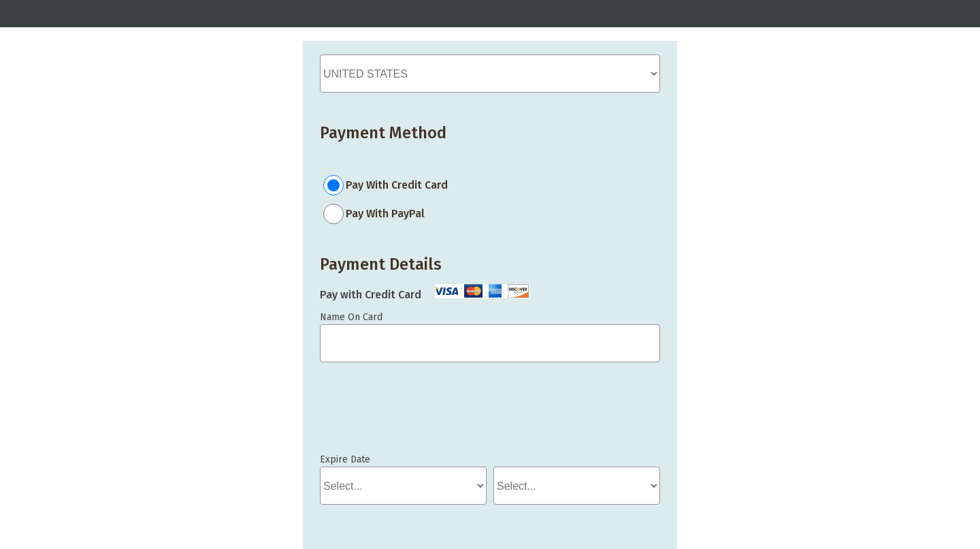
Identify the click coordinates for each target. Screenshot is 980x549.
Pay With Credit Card (397, 185)
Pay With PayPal (385, 214)
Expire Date (345, 459)
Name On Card (351, 317)
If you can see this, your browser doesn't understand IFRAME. (381, 414)
